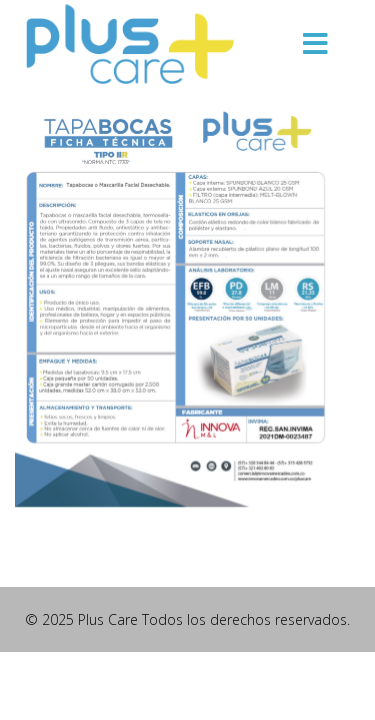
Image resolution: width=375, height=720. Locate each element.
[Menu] (315, 45)
